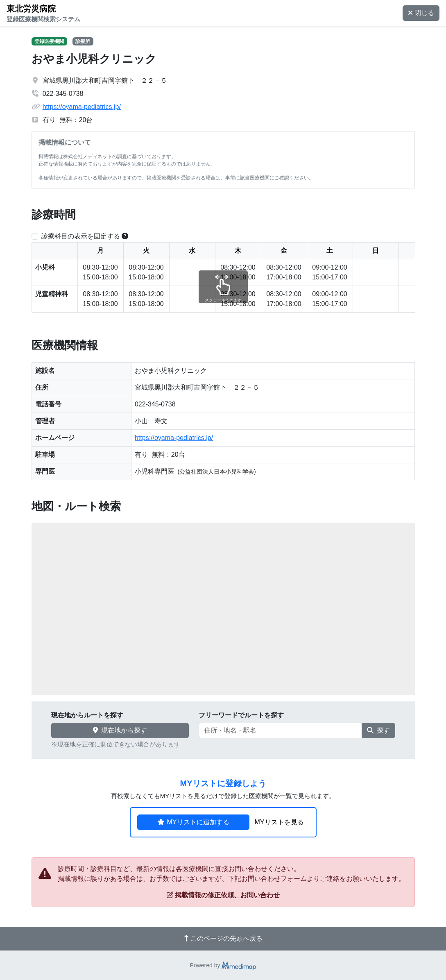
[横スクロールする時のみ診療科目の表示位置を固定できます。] (125, 236)
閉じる (421, 13)
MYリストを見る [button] (279, 822)
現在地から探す (120, 730)
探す (378, 730)
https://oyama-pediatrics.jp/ (82, 107)
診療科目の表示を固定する (81, 236)
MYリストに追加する (193, 822)
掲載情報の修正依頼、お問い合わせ (223, 895)
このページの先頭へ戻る (223, 938)
